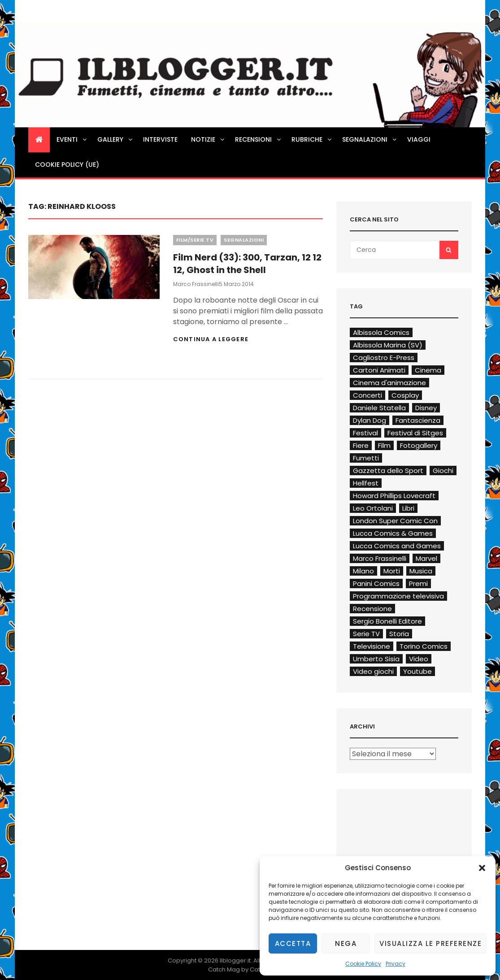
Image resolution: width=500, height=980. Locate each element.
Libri (408, 508)
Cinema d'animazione (389, 383)
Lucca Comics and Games (397, 546)
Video (419, 659)
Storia (399, 634)
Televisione (372, 646)
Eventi (72, 139)
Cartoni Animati (379, 370)
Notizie (208, 139)
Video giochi (373, 671)
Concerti (367, 395)
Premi (418, 583)
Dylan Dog (370, 420)
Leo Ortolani (373, 508)
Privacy (396, 964)
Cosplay (405, 395)
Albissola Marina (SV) (388, 345)
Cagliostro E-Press (384, 358)
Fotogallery (419, 445)
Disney (426, 408)
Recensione (372, 609)
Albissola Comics (381, 332)
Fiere (361, 445)
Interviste (160, 139)
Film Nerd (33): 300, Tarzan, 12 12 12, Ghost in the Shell (247, 264)
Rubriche (312, 139)
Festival (365, 433)
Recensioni (259, 139)
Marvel (426, 558)
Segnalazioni (370, 139)
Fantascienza (418, 420)
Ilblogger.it (235, 960)
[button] (482, 868)
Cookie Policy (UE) (67, 165)
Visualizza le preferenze (430, 943)
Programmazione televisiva (398, 596)
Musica (421, 571)
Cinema (428, 370)
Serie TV (366, 634)
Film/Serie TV (195, 240)
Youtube (417, 671)
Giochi (443, 470)
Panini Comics (376, 583)
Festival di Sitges (415, 433)
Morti (392, 571)
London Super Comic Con (395, 521)
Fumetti (366, 458)
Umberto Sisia (376, 659)
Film (384, 445)
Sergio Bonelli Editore (387, 621)
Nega (346, 943)
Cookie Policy (363, 964)
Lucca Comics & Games (393, 533)
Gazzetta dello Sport (388, 470)
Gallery (115, 139)
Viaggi (419, 139)
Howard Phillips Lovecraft (394, 496)
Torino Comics (424, 646)
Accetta (293, 943)
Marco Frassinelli (196, 284)
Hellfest (366, 483)
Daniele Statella (379, 408)
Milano (363, 571)
